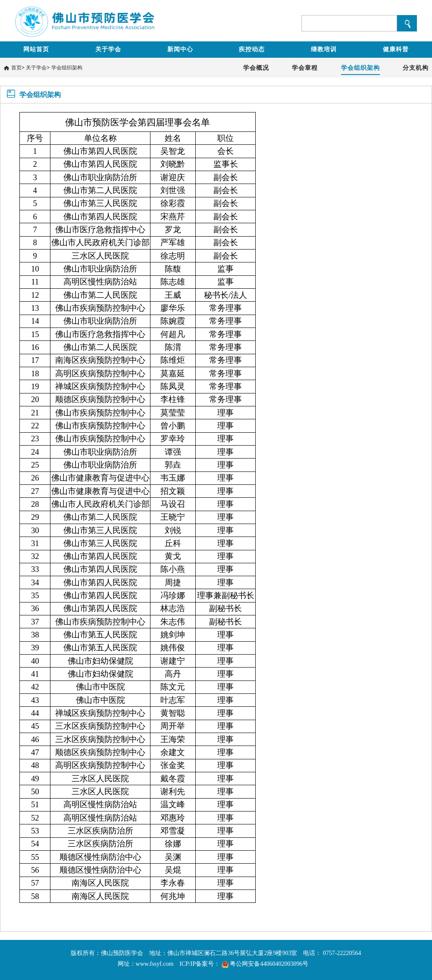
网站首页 (36, 49)
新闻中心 (180, 49)
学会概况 (256, 68)
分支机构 (416, 68)
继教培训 (324, 49)
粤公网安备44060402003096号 (269, 964)
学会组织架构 (67, 68)
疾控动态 (252, 49)
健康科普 (396, 49)
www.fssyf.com (155, 964)
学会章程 (305, 68)
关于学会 (108, 49)
